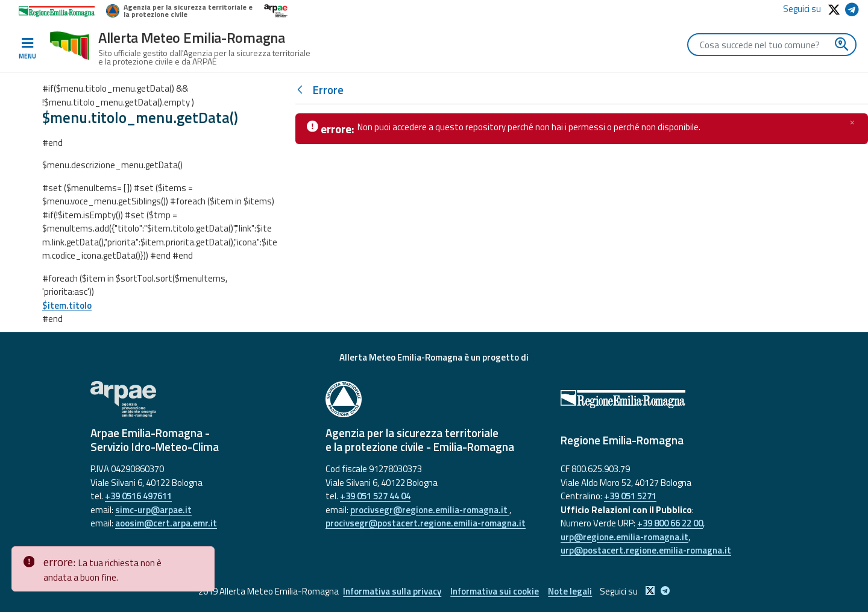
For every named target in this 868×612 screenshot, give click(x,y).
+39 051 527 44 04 (375, 496)
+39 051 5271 (630, 496)
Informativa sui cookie (495, 591)
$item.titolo (67, 305)
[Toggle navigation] (27, 49)
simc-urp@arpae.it (153, 510)
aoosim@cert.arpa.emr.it (166, 523)
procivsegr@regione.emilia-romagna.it (430, 510)
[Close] (203, 556)
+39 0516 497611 (138, 496)
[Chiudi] (852, 122)
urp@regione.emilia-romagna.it (624, 537)
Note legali (570, 591)
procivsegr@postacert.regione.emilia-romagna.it (426, 523)
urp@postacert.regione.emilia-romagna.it (646, 550)
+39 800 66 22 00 (670, 523)
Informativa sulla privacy (392, 591)
